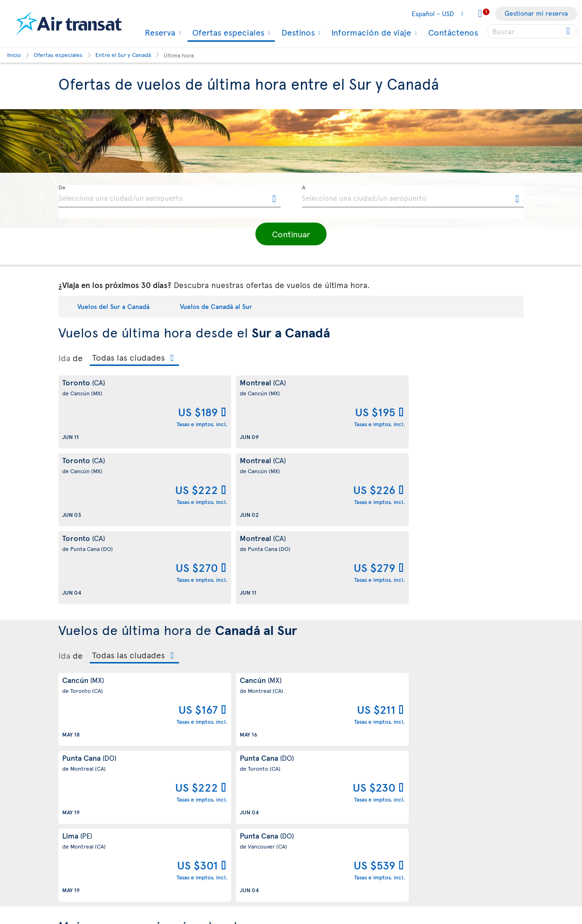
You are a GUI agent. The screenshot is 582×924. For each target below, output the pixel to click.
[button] (291, 234)
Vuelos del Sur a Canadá (113, 306)
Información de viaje (370, 32)
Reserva (159, 32)
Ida (64, 358)
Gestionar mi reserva (536, 13)
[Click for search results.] (569, 31)
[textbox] (169, 196)
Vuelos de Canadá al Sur (216, 306)
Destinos (297, 32)
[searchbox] (532, 31)
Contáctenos (453, 32)
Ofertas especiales (227, 33)
